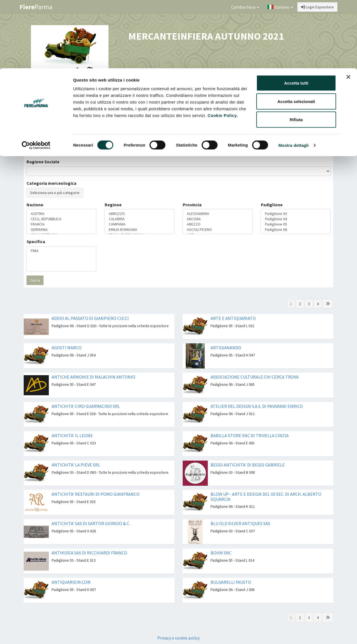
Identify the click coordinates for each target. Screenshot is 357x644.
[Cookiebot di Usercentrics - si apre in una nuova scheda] (36, 77)
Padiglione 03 (296, 214)
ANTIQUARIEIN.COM (71, 582)
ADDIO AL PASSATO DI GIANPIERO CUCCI (90, 318)
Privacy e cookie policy (178, 638)
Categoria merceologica (51, 183)
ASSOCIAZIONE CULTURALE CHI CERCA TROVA (255, 377)
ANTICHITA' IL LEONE (72, 435)
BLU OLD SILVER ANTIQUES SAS (240, 523)
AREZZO (218, 224)
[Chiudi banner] (348, 9)
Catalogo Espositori (275, 99)
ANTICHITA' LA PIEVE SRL (76, 465)
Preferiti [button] (316, 99)
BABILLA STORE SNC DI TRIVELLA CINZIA (250, 435)
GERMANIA (61, 230)
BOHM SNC (221, 553)
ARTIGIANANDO (226, 348)
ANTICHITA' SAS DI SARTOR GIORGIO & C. (91, 523)
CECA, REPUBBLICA (61, 219)
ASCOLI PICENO (218, 230)
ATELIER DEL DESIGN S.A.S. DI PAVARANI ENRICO (257, 406)
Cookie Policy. (223, 47)
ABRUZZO (139, 214)
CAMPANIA (139, 224)
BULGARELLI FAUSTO (231, 582)
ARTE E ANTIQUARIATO (233, 318)
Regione (113, 205)
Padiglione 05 (296, 224)
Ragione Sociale (43, 162)
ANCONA (218, 219)
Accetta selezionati (296, 33)
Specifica (36, 241)
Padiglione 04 (296, 219)
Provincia (192, 205)
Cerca (35, 280)
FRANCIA (61, 224)
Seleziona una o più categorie (55, 193)
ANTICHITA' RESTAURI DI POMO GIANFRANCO (96, 494)
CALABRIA (139, 219)
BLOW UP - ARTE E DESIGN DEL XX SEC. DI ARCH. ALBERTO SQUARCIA (266, 497)
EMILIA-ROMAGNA (139, 230)
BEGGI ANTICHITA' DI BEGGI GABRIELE (248, 465)
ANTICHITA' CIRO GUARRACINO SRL (86, 406)
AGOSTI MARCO (67, 348)
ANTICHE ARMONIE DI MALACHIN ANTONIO (93, 377)
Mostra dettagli (293, 77)
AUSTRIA (61, 214)
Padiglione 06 (296, 230)
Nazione (35, 205)
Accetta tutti (296, 15)
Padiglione (272, 205)
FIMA (61, 251)
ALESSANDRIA (218, 214)
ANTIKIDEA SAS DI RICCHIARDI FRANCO (89, 553)
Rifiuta (296, 51)
